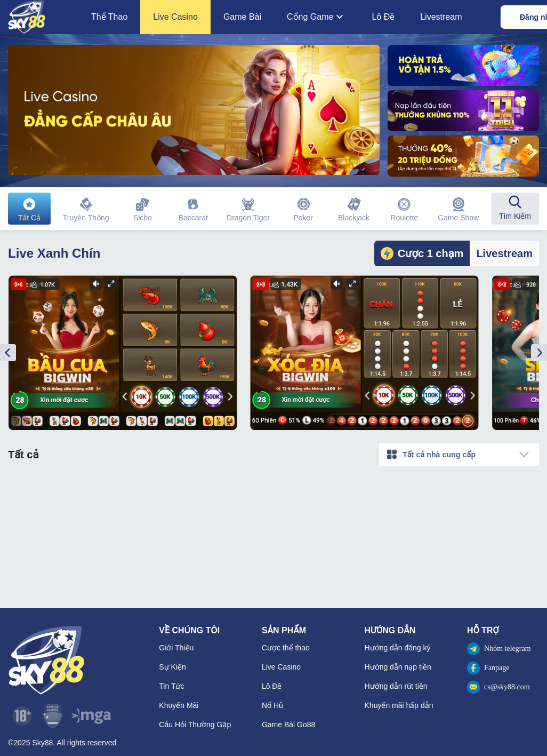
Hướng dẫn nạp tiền (398, 667)
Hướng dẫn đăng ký (398, 648)
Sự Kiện (172, 667)
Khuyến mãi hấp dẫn (399, 705)
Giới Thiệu (176, 648)
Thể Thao (109, 17)
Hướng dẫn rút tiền (396, 686)
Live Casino (175, 17)
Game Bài (242, 17)
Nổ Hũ (272, 705)
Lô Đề (383, 17)
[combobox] (459, 455)
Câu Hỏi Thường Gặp (195, 725)
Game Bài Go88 (288, 725)
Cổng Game (316, 17)
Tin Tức (171, 686)
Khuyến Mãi (179, 705)
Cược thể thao (286, 648)
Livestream (441, 17)
